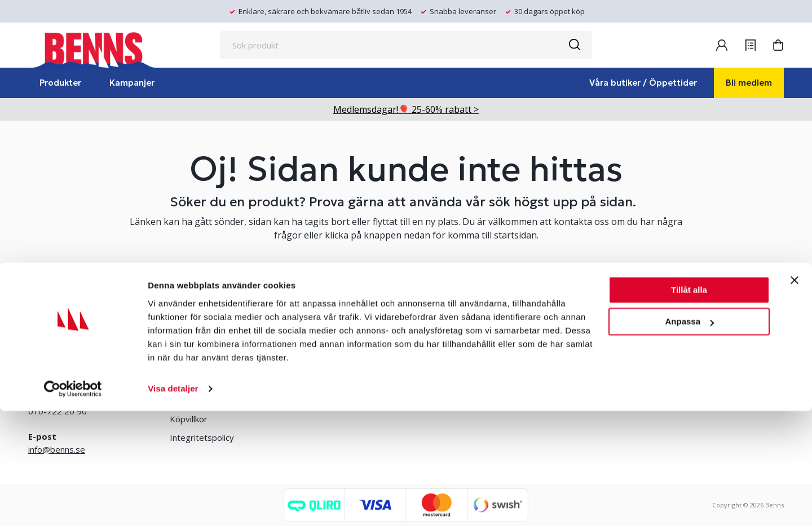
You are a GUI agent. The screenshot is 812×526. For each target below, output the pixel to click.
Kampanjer (132, 83)
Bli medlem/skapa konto (339, 363)
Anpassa (689, 437)
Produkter (60, 83)
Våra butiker (193, 363)
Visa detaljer (173, 504)
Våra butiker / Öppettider (643, 83)
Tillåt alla (689, 405)
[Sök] (574, 45)
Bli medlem (749, 83)
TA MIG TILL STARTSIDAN (406, 277)
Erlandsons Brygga (479, 363)
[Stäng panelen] (795, 395)
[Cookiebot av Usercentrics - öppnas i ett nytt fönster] (73, 504)
